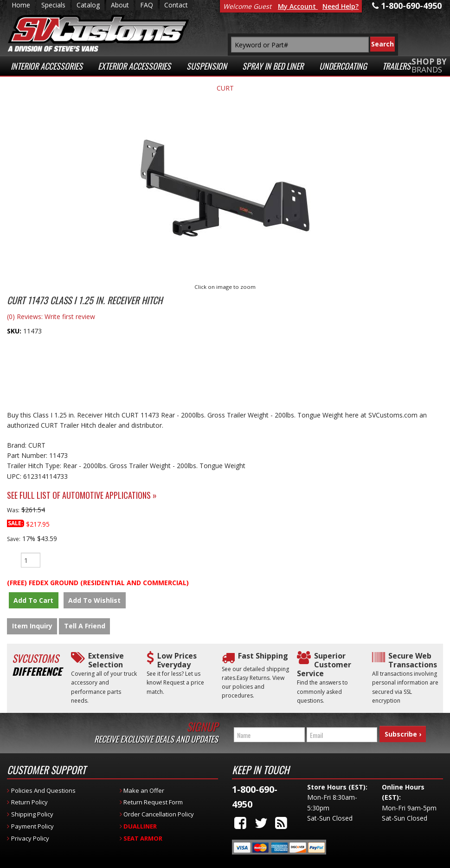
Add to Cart (32, 600)
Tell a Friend (85, 628)
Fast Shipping (263, 657)
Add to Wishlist (90, 600)
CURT (225, 88)
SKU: (15, 331)
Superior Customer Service (324, 666)
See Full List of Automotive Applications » (82, 495)
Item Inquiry (32, 628)
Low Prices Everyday (177, 662)
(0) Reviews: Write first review (51, 317)
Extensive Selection (106, 662)
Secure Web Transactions (413, 662)
